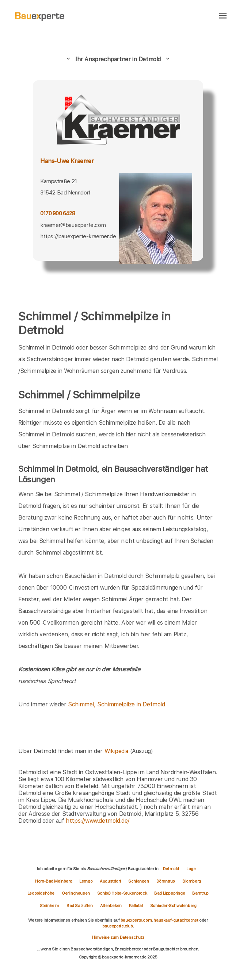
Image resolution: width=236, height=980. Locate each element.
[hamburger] (223, 16)
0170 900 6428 (58, 213)
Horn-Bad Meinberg (54, 881)
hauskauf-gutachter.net (176, 920)
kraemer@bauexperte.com (73, 225)
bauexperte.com (136, 920)
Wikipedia (117, 751)
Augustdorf (110, 881)
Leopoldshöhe (41, 893)
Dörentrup (166, 881)
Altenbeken (111, 906)
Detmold (171, 869)
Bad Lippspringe (170, 893)
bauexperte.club (118, 926)
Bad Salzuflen (80, 906)
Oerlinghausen (76, 893)
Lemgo (86, 881)
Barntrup (200, 893)
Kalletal (136, 906)
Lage (191, 869)
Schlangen (138, 881)
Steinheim (50, 906)
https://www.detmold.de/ (98, 821)
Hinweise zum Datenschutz (118, 937)
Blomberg (192, 881)
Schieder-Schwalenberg (173, 906)
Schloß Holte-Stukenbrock (122, 893)
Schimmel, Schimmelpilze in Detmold (116, 704)
